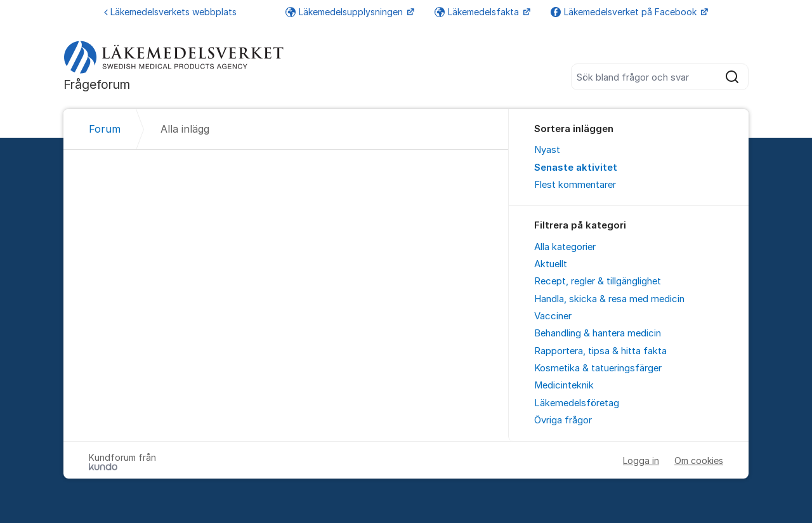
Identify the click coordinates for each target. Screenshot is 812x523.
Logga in (641, 460)
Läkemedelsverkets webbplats (170, 12)
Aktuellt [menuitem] (551, 264)
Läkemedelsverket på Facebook (625, 12)
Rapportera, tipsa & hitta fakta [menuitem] (600, 351)
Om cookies (699, 460)
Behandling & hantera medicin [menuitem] (598, 333)
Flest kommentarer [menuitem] (575, 185)
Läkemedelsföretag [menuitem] (577, 403)
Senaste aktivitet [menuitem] (576, 168)
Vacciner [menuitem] (553, 316)
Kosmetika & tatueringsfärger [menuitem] (598, 368)
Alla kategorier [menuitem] (565, 247)
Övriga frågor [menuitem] (563, 420)
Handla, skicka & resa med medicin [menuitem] (609, 299)
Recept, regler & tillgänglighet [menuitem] (598, 281)
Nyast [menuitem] (547, 150)
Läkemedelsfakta (478, 12)
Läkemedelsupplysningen (345, 12)
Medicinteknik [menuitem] (564, 385)
